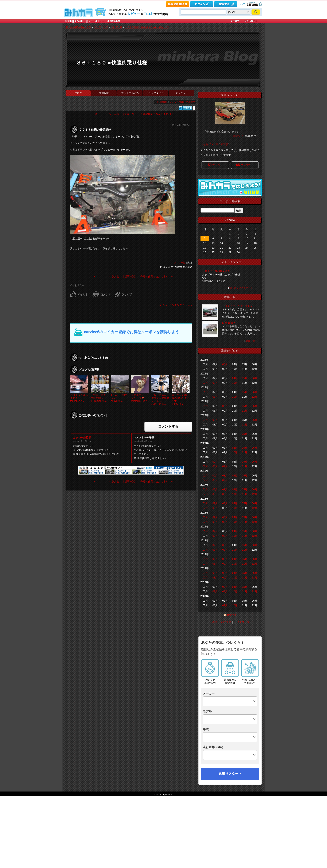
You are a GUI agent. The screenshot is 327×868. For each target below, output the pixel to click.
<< (222, 220)
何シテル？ (238, 136)
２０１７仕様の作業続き (216, 271)
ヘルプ (242, 4)
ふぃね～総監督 (82, 437)
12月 (254, 397)
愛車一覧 (250, 341)
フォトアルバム (130, 93)
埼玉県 (224, 144)
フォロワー (245, 165)
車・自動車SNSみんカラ (78, 27)
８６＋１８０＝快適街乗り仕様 (112, 63)
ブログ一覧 (116, 27)
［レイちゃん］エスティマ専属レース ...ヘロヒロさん (160, 400)
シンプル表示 (177, 102)
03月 (225, 364)
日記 (106, 27)
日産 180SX (229, 323)
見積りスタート (230, 826)
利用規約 (226, 622)
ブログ (97, 27)
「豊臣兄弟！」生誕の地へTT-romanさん (100, 398)
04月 (235, 378)
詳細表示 (162, 102)
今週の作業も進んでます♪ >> (157, 114)
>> (238, 220)
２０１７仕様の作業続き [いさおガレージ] (147, 27)
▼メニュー (182, 93)
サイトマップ (242, 622)
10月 (235, 383)
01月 (205, 392)
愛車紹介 (104, 93)
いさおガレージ (209, 144)
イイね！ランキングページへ (176, 305)
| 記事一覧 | (130, 114)
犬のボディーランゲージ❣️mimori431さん (140, 398)
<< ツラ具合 (107, 114)
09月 (225, 466)
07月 (205, 383)
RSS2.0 (231, 615)
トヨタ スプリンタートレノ (238, 306)
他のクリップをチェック (242, 287)
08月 (215, 383)
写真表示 (191, 102)
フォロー (215, 165)
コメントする (168, 426)
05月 (245, 378)
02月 (215, 420)
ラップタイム (156, 93)
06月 (254, 378)
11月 (245, 411)
